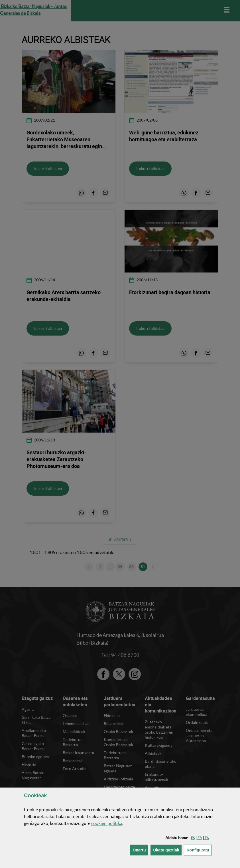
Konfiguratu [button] (199, 850)
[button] (193, 838)
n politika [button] (107, 823)
